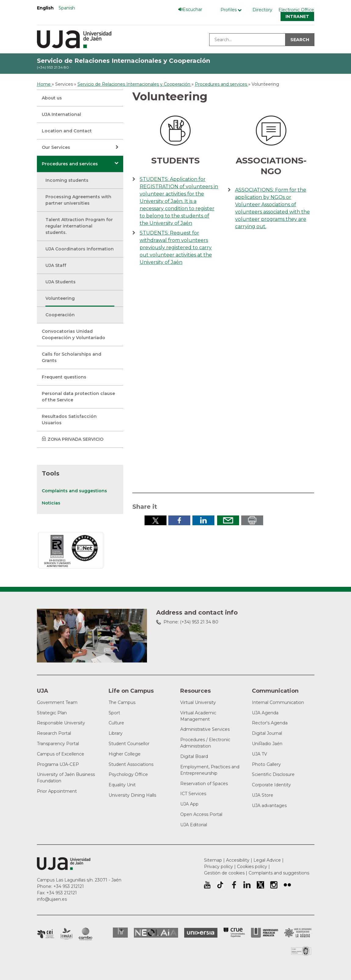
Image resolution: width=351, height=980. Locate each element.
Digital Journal (267, 733)
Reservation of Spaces (204, 784)
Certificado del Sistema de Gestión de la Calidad (301, 950)
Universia (201, 933)
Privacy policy (218, 867)
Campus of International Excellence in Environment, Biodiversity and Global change (86, 934)
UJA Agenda (265, 713)
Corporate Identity (271, 785)
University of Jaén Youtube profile (207, 885)
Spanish (67, 8)
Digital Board (194, 756)
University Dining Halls (132, 795)
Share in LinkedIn (203, 520)
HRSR (120, 933)
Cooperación (60, 315)
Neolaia (156, 933)
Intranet (297, 16)
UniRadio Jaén (267, 744)
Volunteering (60, 298)
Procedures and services (70, 164)
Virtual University (198, 702)
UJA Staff (56, 265)
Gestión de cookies (224, 873)
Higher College (125, 754)
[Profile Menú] (233, 10)
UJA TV (260, 754)
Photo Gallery (266, 764)
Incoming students (67, 180)
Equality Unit (122, 785)
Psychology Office (128, 774)
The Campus (122, 702)
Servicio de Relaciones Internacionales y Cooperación (124, 61)
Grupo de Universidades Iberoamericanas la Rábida (298, 933)
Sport (114, 713)
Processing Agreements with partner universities (78, 200)
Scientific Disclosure (273, 774)
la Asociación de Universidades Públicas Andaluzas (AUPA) (265, 933)
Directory (262, 10)
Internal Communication (278, 702)
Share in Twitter (156, 520)
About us (52, 98)
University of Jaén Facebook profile (234, 885)
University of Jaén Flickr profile (287, 885)
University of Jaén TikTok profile (220, 885)
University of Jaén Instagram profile (274, 885)
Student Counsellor (129, 744)
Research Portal (54, 733)
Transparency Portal (58, 744)
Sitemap (213, 860)
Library (116, 733)
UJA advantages (269, 806)
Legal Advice (267, 860)
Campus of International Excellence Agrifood (66, 934)
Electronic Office (296, 10)
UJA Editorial (194, 825)
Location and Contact (67, 131)
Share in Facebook (179, 520)
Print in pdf (252, 520)
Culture (116, 723)
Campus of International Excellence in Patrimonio (46, 934)
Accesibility (238, 860)
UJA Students (61, 282)
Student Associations (131, 764)
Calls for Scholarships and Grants (72, 357)
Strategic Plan (52, 713)
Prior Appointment (57, 791)
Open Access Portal (201, 814)
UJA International (61, 114)
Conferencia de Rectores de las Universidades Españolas (234, 933)
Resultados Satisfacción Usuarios (69, 420)
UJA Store (263, 795)
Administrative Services (205, 729)
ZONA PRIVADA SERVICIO (75, 439)
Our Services (56, 147)
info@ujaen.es (52, 899)
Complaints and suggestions (74, 491)
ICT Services (193, 794)
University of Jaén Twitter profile (260, 885)
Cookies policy (252, 867)
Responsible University (61, 723)
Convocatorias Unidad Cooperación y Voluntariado (73, 334)
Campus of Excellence (61, 754)
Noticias (51, 503)
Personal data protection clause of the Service (78, 397)
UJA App (189, 804)
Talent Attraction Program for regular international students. (79, 226)
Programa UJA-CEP (58, 764)
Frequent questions (64, 377)
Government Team (57, 702)
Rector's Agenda (270, 723)
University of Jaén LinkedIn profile (247, 885)
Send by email (228, 520)
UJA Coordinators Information (80, 249)
